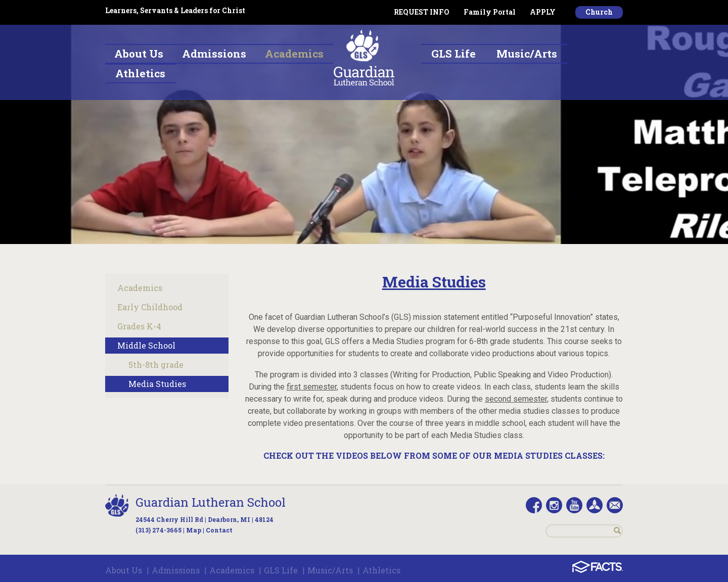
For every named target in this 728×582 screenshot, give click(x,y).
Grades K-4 (139, 326)
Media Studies (157, 384)
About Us (124, 570)
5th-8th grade (156, 365)
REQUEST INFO (422, 12)
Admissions (176, 570)
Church (599, 12)
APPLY (543, 12)
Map (194, 530)
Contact (219, 530)
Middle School (146, 345)
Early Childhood (150, 307)
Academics (140, 288)
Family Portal (490, 12)
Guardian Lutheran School (211, 502)
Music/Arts (330, 570)
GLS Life (281, 570)
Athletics (381, 570)
